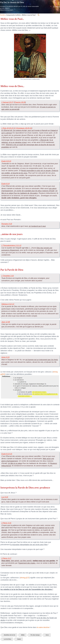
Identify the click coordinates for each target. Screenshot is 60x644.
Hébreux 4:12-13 (8, 304)
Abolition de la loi (10, 635)
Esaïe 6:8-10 (6, 161)
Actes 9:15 (5, 357)
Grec (47, 635)
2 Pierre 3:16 (6, 523)
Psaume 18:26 (20, 102)
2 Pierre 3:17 (6, 558)
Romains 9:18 (7, 224)
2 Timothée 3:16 (8, 276)
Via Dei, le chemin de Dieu (12, 2)
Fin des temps (35, 635)
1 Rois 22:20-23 (7, 128)
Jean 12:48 (6, 322)
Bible (23, 635)
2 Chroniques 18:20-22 (23, 128)
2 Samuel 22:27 (7, 102)
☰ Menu (57, 7)
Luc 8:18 (5, 497)
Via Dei (2, 15)
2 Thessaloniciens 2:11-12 (11, 245)
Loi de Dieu (7, 639)
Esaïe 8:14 (5, 184)
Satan (19, 639)
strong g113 (25, 578)
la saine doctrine (43, 627)
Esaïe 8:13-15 (7, 454)
